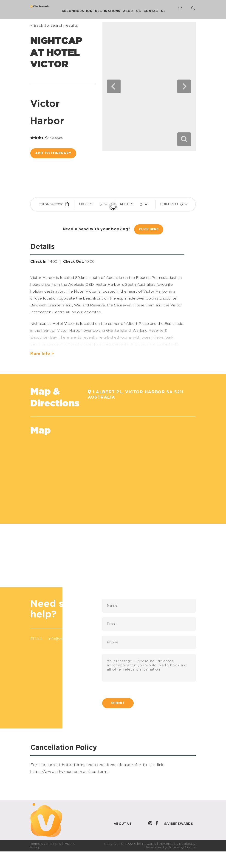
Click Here (149, 229)
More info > (42, 354)
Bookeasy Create (182, 847)
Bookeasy (187, 844)
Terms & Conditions (46, 844)
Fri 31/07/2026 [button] (51, 204)
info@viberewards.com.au (71, 639)
